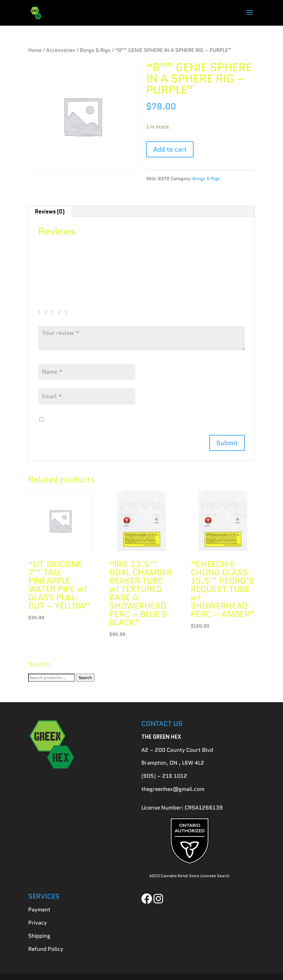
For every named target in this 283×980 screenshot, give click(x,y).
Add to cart (170, 149)
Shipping (39, 936)
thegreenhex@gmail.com (173, 789)
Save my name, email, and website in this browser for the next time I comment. (144, 419)
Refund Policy (46, 949)
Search (85, 678)
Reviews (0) (50, 212)
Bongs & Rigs (95, 50)
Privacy (37, 923)
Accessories (61, 50)
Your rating (55, 303)
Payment (39, 909)
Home (35, 50)
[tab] (50, 212)
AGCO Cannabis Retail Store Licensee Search (189, 876)
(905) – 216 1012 (164, 776)
